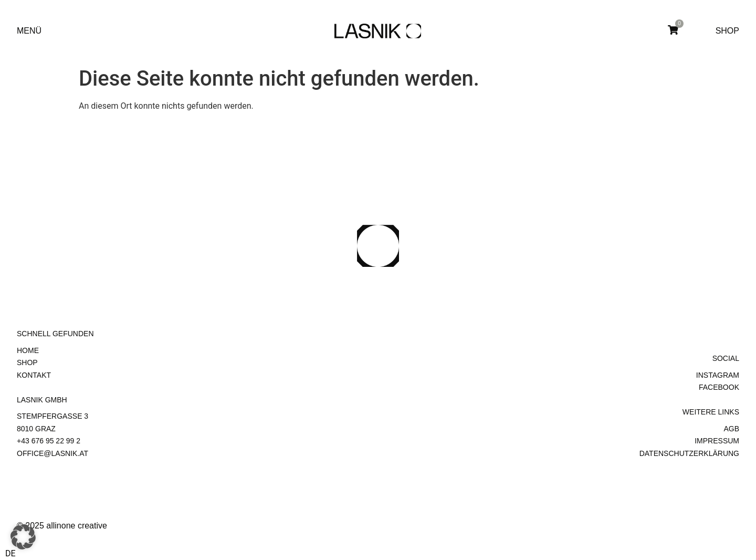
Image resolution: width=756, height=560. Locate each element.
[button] (23, 537)
